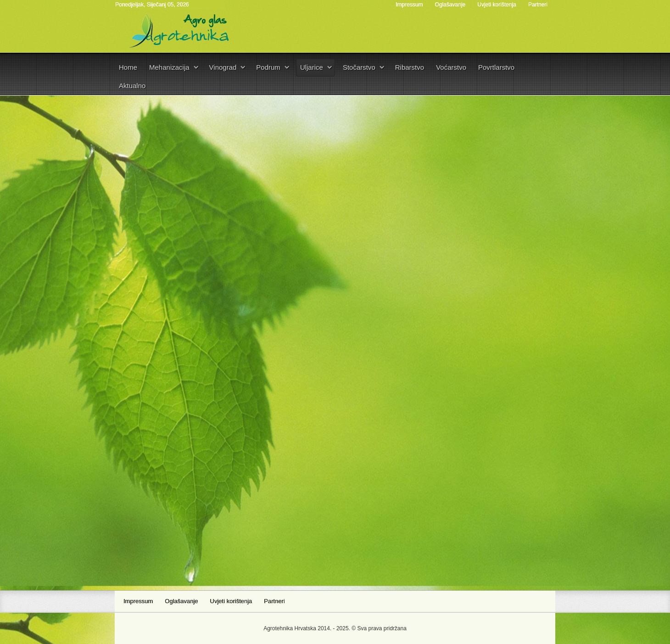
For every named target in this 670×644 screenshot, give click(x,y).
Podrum (268, 67)
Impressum (409, 5)
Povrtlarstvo (496, 67)
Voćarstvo (451, 67)
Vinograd (223, 67)
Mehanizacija (169, 67)
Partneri (538, 5)
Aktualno (132, 86)
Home (128, 67)
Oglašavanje (450, 5)
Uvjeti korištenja (497, 5)
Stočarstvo (359, 67)
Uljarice (312, 67)
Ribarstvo (410, 67)
